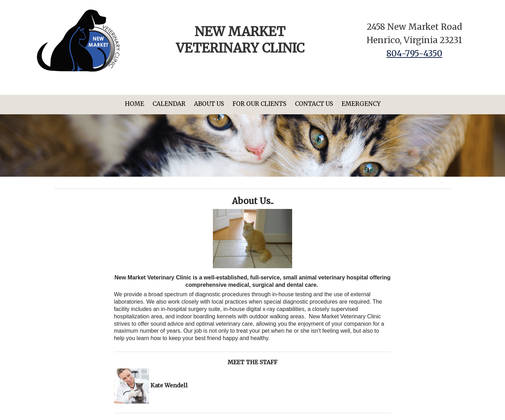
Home (134, 104)
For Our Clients (260, 104)
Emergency (361, 104)
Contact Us (314, 104)
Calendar (169, 104)
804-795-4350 (414, 53)
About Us (209, 104)
